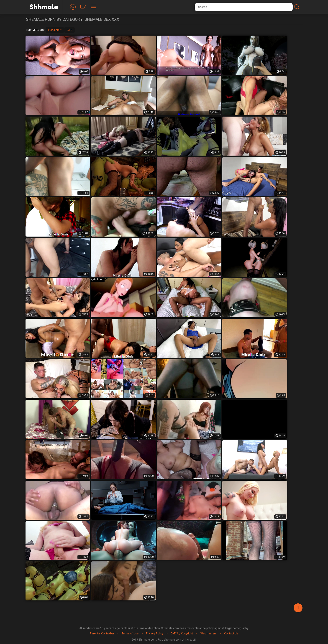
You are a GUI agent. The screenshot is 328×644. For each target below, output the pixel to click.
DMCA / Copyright (182, 634)
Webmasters (209, 634)
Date (69, 30)
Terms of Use (130, 634)
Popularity (55, 30)
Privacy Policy (155, 634)
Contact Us (231, 634)
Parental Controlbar (102, 634)
